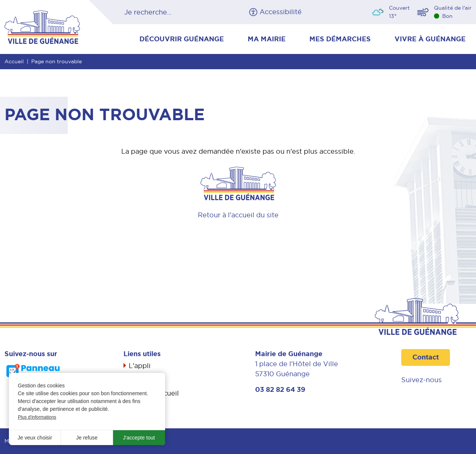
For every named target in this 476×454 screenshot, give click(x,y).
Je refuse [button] (87, 438)
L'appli (140, 366)
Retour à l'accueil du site (238, 215)
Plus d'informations (37, 417)
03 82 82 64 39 (280, 390)
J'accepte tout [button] (139, 438)
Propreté (143, 407)
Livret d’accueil (154, 393)
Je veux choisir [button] (35, 438)
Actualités (145, 379)
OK (196, 12)
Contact (426, 357)
